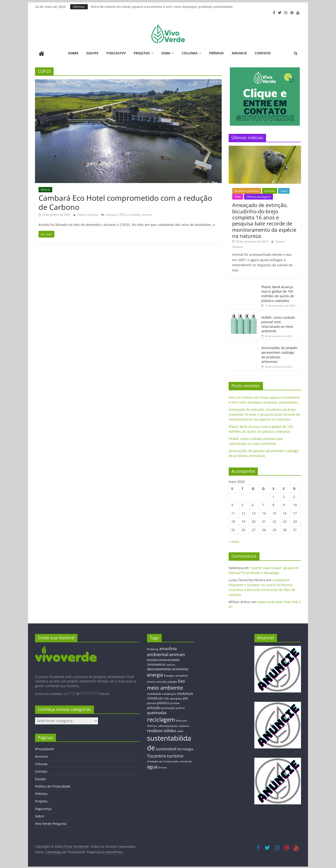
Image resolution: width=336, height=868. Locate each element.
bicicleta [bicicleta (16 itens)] (153, 659)
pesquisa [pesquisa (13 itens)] (176, 698)
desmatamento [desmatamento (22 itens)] (159, 668)
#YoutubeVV (44, 748)
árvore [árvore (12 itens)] (163, 767)
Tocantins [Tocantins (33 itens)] (157, 755)
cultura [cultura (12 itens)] (171, 664)
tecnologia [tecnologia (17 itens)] (185, 748)
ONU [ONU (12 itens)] (166, 698)
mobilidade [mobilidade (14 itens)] (154, 693)
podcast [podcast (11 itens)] (175, 702)
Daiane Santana (88, 214)
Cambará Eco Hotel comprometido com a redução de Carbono (125, 202)
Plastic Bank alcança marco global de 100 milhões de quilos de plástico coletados (278, 293)
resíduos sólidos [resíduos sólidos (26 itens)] (162, 730)
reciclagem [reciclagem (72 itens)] (161, 719)
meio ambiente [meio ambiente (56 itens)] (165, 687)
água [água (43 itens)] (152, 766)
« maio (234, 541)
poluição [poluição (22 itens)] (154, 707)
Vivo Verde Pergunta (51, 823)
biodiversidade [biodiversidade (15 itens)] (169, 659)
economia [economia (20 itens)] (180, 668)
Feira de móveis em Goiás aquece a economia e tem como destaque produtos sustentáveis (162, 7)
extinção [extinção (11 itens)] (161, 681)
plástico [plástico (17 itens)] (163, 702)
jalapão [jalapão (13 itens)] (172, 681)
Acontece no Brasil (247, 190)
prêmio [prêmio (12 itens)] (180, 707)
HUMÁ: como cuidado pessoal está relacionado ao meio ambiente (278, 323)
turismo (147, 214)
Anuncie (239, 53)
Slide (238, 196)
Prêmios (216, 53)
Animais (270, 190)
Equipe (92, 53)
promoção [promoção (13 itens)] (168, 707)
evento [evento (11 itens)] (151, 681)
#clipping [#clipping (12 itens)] (153, 648)
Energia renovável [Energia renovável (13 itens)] (176, 675)
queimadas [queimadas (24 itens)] (157, 712)
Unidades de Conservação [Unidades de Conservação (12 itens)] (163, 760)
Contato (263, 53)
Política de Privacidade (53, 786)
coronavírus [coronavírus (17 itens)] (156, 663)
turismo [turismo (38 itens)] (175, 755)
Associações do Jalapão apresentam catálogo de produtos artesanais (279, 354)
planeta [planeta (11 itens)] (152, 702)
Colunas (190, 53)
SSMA (166, 53)
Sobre (73, 53)
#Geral (45, 189)
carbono (111, 214)
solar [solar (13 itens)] (180, 730)
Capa (284, 190)
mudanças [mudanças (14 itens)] (169, 693)
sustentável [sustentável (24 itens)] (166, 748)
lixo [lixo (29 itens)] (182, 680)
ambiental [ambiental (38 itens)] (158, 653)
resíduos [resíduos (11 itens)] (184, 725)
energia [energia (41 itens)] (155, 674)
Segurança (43, 808)
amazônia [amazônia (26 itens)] (168, 648)
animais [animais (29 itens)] (177, 654)
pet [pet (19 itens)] (185, 697)
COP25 (122, 214)
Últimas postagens (259, 196)
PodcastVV (116, 53)
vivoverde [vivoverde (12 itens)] (185, 760)
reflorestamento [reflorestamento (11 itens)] (168, 725)
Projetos (142, 53)
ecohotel (134, 214)
